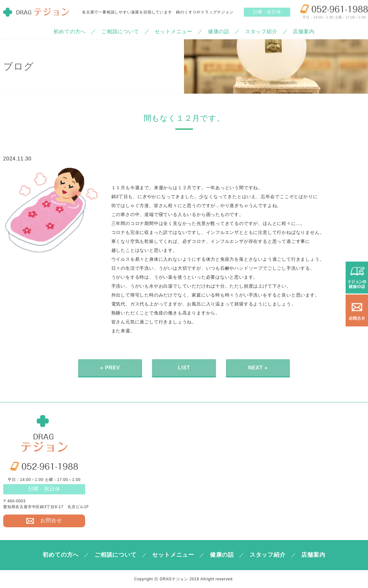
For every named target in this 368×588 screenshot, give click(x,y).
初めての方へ (70, 31)
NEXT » (258, 368)
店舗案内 (304, 31)
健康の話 (219, 31)
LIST (184, 368)
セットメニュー (173, 31)
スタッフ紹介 (261, 31)
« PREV (110, 368)
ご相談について (120, 31)
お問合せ (44, 521)
